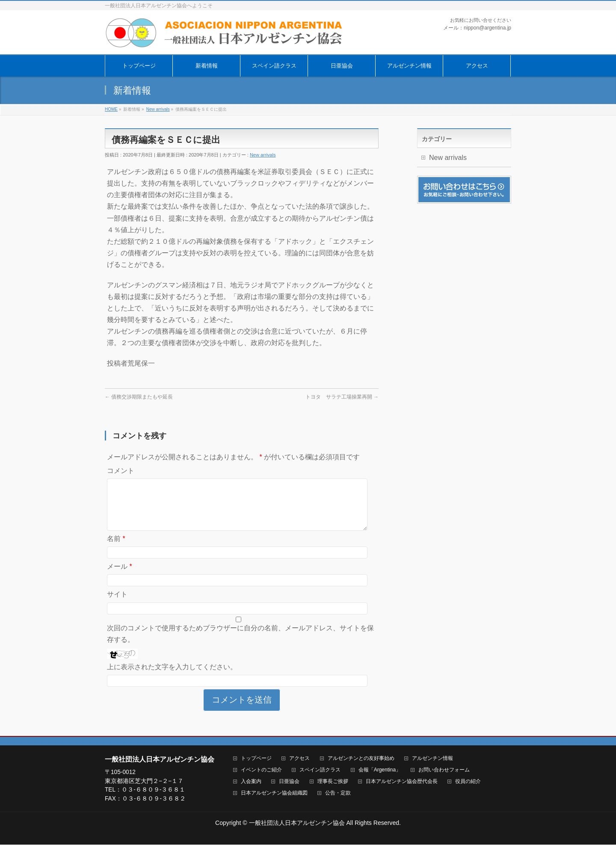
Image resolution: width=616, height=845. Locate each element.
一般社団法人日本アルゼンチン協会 (297, 823)
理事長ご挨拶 (333, 782)
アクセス (299, 759)
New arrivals (263, 155)
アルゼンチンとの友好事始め (361, 759)
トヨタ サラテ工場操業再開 (342, 397)
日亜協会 (289, 782)
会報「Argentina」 (380, 770)
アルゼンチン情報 (432, 759)
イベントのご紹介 (261, 770)
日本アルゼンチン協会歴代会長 (402, 782)
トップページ (256, 759)
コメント (121, 471)
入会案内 (251, 782)
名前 (116, 549)
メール (120, 577)
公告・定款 (338, 793)
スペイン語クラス (320, 770)
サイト (117, 604)
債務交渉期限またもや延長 (139, 397)
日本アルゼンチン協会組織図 (274, 793)
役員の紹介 (468, 782)
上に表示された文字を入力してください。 (172, 677)
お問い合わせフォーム (444, 770)
